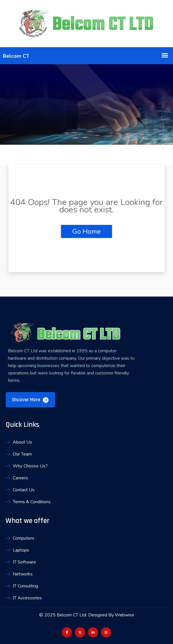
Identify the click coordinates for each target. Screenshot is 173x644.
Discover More (30, 400)
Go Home (87, 231)
